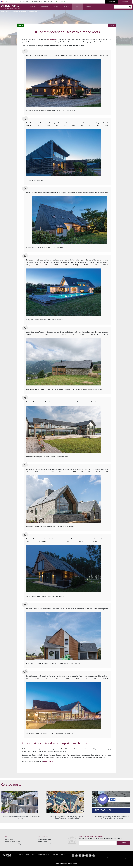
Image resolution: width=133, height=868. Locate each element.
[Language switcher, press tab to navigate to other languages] (9, 2)
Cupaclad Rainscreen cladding (13, 844)
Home (3, 12)
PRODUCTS (33, 7)
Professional (112, 2)
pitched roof (53, 39)
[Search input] (122, 7)
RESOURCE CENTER (37, 2)
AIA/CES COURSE (50, 2)
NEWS (78, 7)
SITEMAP (63, 855)
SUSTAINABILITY (61, 2)
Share (112, 25)
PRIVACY (27, 855)
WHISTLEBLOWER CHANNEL (44, 855)
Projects (20, 25)
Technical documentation (44, 839)
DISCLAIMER (55, 855)
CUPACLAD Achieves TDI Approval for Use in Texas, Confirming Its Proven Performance (112, 817)
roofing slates (48, 761)
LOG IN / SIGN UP (25, 2)
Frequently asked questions (45, 844)
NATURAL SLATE (44, 7)
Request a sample (43, 842)
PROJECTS (55, 7)
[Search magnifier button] (130, 7)
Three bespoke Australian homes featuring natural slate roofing (21, 817)
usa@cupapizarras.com (126, 858)
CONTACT (88, 7)
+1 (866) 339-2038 (113, 858)
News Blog (9, 12)
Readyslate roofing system (12, 842)
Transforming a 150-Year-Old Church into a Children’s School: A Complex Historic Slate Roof (66, 817)
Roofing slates (9, 839)
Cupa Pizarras (60, 863)
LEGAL (34, 855)
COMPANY (66, 7)
